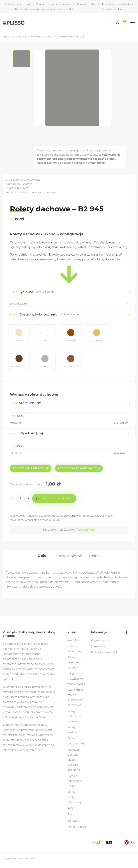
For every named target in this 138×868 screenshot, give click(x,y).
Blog (71, 818)
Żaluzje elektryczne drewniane (75, 719)
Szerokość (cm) (26, 404)
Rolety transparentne (77, 744)
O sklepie (73, 824)
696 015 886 (87, 531)
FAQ (70, 812)
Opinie (96, 558)
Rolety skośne (72, 733)
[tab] (41, 558)
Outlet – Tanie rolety (75, 652)
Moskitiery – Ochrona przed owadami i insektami (75, 763)
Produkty (73, 643)
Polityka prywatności (104, 656)
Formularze (98, 650)
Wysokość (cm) (26, 435)
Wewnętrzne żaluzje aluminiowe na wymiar (76, 701)
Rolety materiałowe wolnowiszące (76, 682)
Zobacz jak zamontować (79, 470)
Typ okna (26, 292)
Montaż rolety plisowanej (74, 800)
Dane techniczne (67, 558)
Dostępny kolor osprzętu (39, 314)
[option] (23, 59)
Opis (41, 558)
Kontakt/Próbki (77, 830)
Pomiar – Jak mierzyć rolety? (75, 784)
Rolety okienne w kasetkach (74, 666)
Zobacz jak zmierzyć (31, 470)
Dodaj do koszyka (59, 500)
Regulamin (98, 643)
